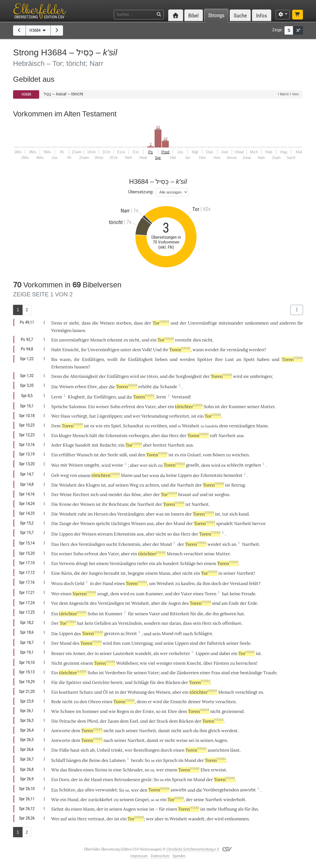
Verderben (115, 673)
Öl (105, 692)
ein (152, 563)
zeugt (103, 594)
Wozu (57, 583)
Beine (95, 760)
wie (143, 663)
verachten (225, 702)
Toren (180, 350)
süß (123, 455)
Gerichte (101, 682)
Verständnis (130, 623)
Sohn (115, 407)
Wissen (138, 523)
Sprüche (60, 407)
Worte (208, 702)
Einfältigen (93, 359)
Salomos (77, 407)
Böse (136, 494)
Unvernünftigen (103, 350)
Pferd (92, 721)
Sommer (90, 711)
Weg (134, 485)
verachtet (193, 554)
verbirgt (79, 416)
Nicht (57, 663)
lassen (79, 330)
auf (196, 494)
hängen (74, 760)
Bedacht (108, 445)
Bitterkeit (180, 614)
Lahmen (117, 760)
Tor (161, 323)
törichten (106, 475)
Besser (58, 653)
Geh (55, 475)
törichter (189, 407)
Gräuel (194, 455)
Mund (179, 523)
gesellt (193, 465)
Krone (65, 504)
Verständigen (130, 514)
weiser (102, 407)
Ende (234, 603)
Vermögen (61, 330)
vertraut (96, 819)
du (196, 731)
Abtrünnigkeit (84, 376)
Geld (80, 583)
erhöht (145, 387)
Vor (55, 603)
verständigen (242, 426)
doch (69, 583)
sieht (74, 323)
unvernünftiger (74, 340)
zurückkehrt (100, 800)
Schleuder (133, 770)
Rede (56, 702)
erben (81, 387)
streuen (105, 534)
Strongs (216, 16)
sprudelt (225, 523)
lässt (235, 750)
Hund (73, 800)
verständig (237, 350)
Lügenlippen (109, 416)
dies (197, 340)
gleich (214, 731)
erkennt (115, 340)
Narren (84, 594)
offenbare (232, 623)
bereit (117, 682)
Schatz (86, 692)
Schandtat (133, 426)
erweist (219, 770)
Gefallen (103, 623)
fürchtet (81, 494)
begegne (136, 573)
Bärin (67, 573)
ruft (214, 436)
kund (244, 514)
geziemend (233, 711)
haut (75, 750)
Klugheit (76, 397)
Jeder (56, 445)
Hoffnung (227, 809)
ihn (255, 809)
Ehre (92, 387)
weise (117, 465)
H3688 (26, 94)
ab (92, 750)
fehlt (254, 583)
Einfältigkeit (140, 359)
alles (90, 790)
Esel (134, 721)
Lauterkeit (123, 653)
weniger (164, 663)
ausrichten (218, 750)
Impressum (139, 856)
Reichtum (118, 504)
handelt (83, 445)
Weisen (107, 323)
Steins (101, 770)
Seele (113, 455)
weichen (240, 455)
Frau (216, 673)
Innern (177, 514)
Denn (57, 323)
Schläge (188, 563)
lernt (161, 397)
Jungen (96, 573)
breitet (160, 445)
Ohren (94, 702)
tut (225, 514)
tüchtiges (121, 523)
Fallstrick (216, 643)
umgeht (92, 465)
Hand (108, 583)
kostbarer (69, 692)
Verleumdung (155, 416)
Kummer (237, 407)
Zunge (65, 523)
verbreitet (179, 416)
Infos (262, 16)
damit (164, 731)
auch (187, 731)
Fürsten (221, 663)
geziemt (72, 663)
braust (185, 494)
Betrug (238, 485)
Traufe (270, 673)
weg (65, 475)
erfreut (128, 407)
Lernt (57, 397)
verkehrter (179, 653)
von (73, 475)
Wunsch (85, 455)
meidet (115, 494)
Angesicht (79, 603)
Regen (123, 711)
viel (152, 663)
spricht (103, 523)
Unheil (103, 750)
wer (164, 653)
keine (172, 475)
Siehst (57, 809)
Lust (230, 359)
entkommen (237, 819)
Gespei (142, 800)
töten (152, 376)
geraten (112, 633)
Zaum (113, 721)
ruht (82, 514)
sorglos (222, 494)
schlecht (235, 465)
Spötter (205, 359)
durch (166, 750)
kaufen (188, 583)
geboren (228, 614)
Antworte (61, 731)
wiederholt (234, 800)
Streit (131, 633)
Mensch (98, 340)
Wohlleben (127, 663)
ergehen (253, 465)
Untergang (142, 643)
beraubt (112, 573)
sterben (124, 323)
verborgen (139, 436)
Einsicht (71, 350)
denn (142, 702)
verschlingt (246, 692)
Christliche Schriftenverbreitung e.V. (193, 849)
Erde (252, 603)
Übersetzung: (141, 192)
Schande (169, 387)
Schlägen (203, 633)
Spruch (170, 760)
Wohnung (137, 692)
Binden (75, 770)
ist (96, 455)
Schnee (67, 711)
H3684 (38, 30)
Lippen (185, 475)
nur (165, 623)
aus (240, 436)
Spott (249, 359)
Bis (54, 359)
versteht (183, 340)
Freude (248, 594)
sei (192, 740)
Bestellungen (146, 750)
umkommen (257, 323)
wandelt (143, 653)
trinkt (117, 750)
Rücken (173, 682)
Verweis (67, 563)
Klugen (93, 485)
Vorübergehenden (221, 790)
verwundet (106, 790)
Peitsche (68, 721)
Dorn (64, 780)
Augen (175, 603)
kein (89, 623)
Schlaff (58, 760)
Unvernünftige (203, 323)
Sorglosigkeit (189, 376)
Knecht (194, 663)
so (170, 534)
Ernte (148, 711)
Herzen (101, 514)
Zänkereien (188, 673)
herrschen (246, 663)
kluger (65, 436)
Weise (66, 494)
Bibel (193, 16)
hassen (81, 367)
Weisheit (191, 426)
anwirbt (178, 790)
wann (198, 350)
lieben (161, 359)
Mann (262, 426)
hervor (259, 523)
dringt (82, 563)
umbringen (261, 376)
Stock (162, 721)
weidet (214, 544)
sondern (152, 623)
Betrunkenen (127, 780)
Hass (65, 416)
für (247, 809)
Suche (240, 16)
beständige (251, 673)
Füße (64, 750)
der (85, 573)
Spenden (179, 856)
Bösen (219, 455)
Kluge (69, 445)
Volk (146, 350)
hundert (171, 563)
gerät (146, 780)
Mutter (267, 407)
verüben (159, 426)
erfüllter (67, 455)
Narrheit (227, 436)
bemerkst (233, 475)
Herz (174, 436)
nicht (134, 340)
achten (152, 485)
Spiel (116, 426)
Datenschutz (160, 856)
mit (64, 465)
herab (137, 760)
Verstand (181, 397)
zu (116, 800)
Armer (79, 653)
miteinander (231, 323)
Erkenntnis (62, 367)
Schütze (67, 790)
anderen (288, 323)
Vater (150, 407)
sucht (112, 544)
